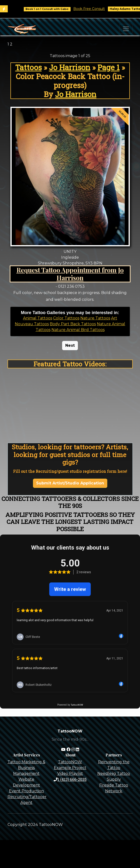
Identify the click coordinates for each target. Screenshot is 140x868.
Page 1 (109, 67)
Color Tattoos (66, 318)
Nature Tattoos (95, 318)
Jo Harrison (70, 67)
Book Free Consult (93, 9)
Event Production (26, 791)
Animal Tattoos (38, 318)
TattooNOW (70, 762)
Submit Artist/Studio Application (70, 483)
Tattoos (29, 67)
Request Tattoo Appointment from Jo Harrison (70, 274)
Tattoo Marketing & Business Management (26, 768)
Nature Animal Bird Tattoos (78, 330)
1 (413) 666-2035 (70, 779)
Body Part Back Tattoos (73, 324)
